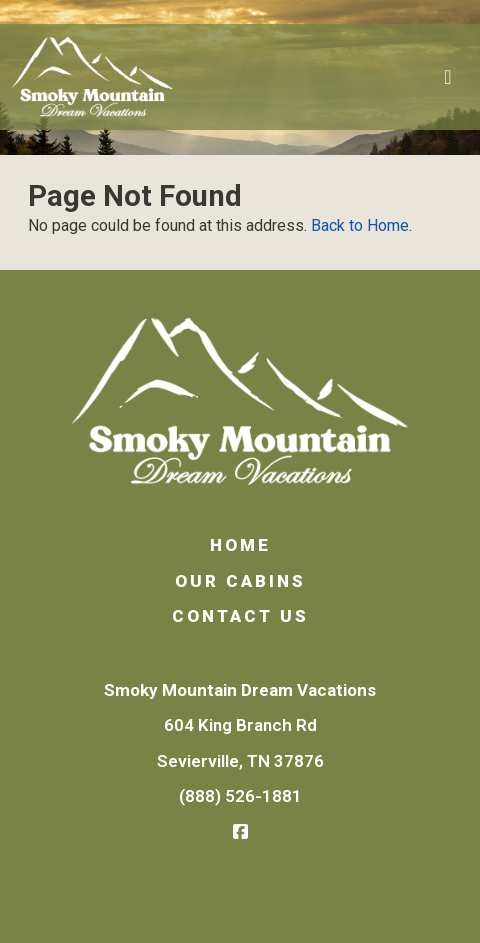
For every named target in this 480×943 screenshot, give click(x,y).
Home (240, 545)
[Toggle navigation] (448, 77)
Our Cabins (240, 581)
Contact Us (240, 616)
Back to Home (360, 225)
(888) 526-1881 (240, 796)
